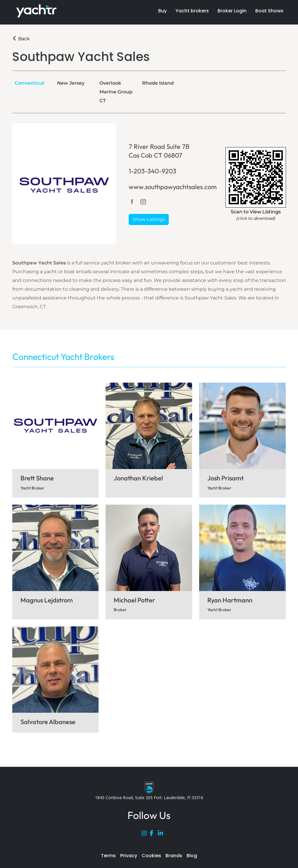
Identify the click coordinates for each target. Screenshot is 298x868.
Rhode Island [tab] (158, 83)
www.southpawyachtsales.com (173, 187)
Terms (108, 856)
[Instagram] (146, 834)
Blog (192, 856)
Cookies (151, 856)
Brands (174, 856)
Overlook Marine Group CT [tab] (116, 92)
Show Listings (149, 219)
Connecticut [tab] (30, 83)
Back (21, 39)
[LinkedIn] (162, 834)
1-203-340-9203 (153, 171)
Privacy (129, 856)
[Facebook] (154, 834)
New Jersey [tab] (71, 83)
